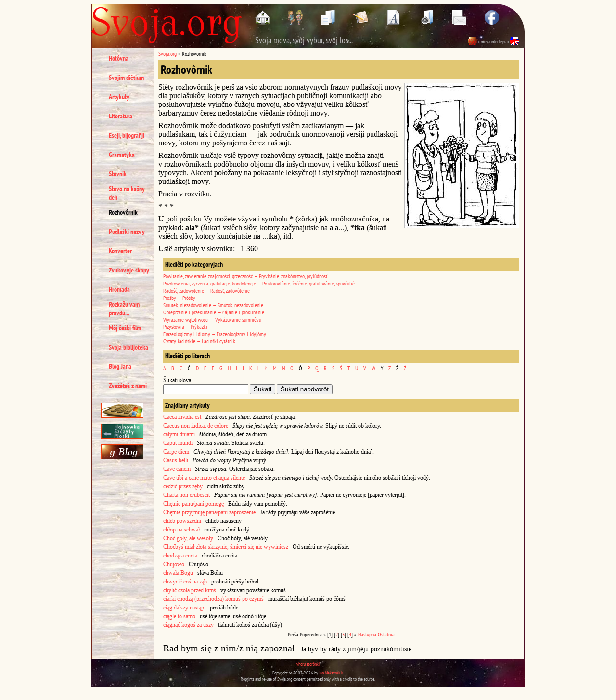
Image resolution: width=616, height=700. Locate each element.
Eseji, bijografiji (127, 135)
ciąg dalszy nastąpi (184, 608)
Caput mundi (178, 443)
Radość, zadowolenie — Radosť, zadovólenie (206, 291)
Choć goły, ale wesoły (188, 538)
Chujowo (174, 564)
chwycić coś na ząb (185, 582)
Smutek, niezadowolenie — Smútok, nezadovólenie (213, 305)
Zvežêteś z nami (128, 386)
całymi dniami (179, 434)
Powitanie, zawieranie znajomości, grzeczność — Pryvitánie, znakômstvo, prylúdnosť (245, 276)
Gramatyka (122, 155)
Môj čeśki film (125, 328)
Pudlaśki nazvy (127, 232)
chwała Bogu (178, 573)
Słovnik (118, 174)
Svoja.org (167, 54)
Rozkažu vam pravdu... (124, 309)
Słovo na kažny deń (127, 193)
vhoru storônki (308, 664)
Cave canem (177, 469)
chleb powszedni (182, 521)
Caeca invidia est (182, 417)
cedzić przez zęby (183, 486)
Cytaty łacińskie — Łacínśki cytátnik (199, 341)
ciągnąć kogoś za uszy (188, 625)
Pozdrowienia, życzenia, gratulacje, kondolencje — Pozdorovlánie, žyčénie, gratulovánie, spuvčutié (259, 283)
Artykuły (119, 97)
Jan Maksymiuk (331, 673)
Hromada (119, 289)
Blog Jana (120, 366)
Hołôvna (119, 58)
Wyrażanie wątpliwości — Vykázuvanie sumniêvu (212, 319)
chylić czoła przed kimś (190, 590)
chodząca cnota (180, 556)
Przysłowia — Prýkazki (185, 327)
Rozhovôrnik (123, 212)
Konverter (120, 251)
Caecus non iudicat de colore (196, 426)
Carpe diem (176, 452)
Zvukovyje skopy (129, 270)
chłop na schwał (181, 530)
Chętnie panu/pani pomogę (193, 504)
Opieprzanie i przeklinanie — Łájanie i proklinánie (214, 312)
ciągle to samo (179, 616)
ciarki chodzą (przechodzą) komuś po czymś (213, 599)
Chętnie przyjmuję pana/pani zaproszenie (209, 512)
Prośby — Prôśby (179, 298)
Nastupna (367, 634)
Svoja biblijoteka (128, 347)
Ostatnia (386, 634)
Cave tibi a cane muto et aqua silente (204, 478)
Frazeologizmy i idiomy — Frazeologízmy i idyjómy (215, 334)
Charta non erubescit (186, 495)
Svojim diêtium (126, 78)
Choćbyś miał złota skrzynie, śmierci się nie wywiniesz (226, 547)
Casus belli (176, 460)
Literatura (121, 116)
